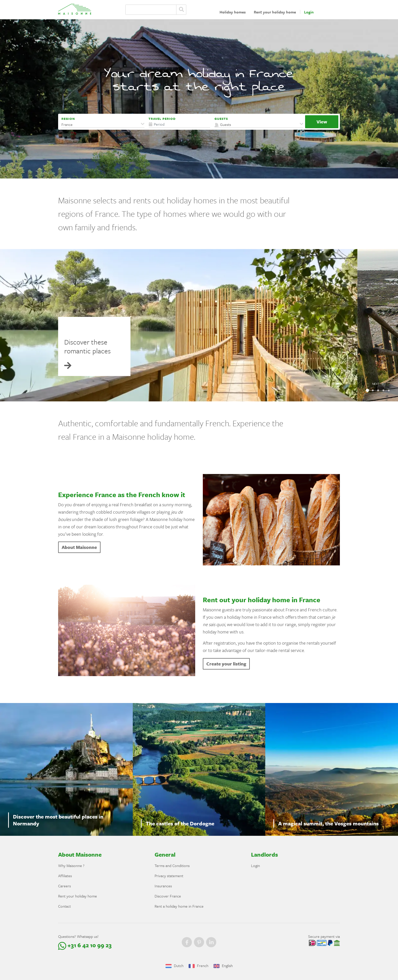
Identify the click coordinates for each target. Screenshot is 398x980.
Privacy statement (169, 876)
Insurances (163, 886)
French (198, 966)
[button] (103, 124)
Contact (64, 906)
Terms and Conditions (172, 865)
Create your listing (226, 664)
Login (309, 12)
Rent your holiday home (275, 12)
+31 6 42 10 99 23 (85, 945)
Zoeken (181, 10)
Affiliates (65, 876)
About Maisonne (79, 547)
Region (68, 119)
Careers (64, 886)
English (223, 966)
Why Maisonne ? (71, 865)
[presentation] (378, 325)
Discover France (168, 896)
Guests (221, 119)
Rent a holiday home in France (179, 906)
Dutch (175, 966)
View (322, 122)
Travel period (162, 119)
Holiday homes (233, 12)
